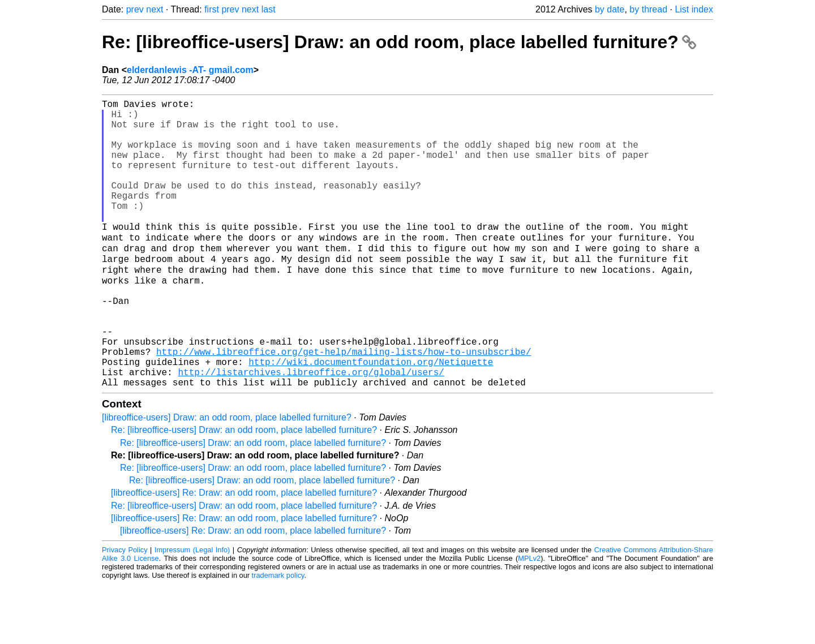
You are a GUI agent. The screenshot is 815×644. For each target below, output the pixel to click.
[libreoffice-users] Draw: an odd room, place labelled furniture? (227, 477)
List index (694, 9)
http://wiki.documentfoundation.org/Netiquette (371, 417)
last (269, 9)
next (155, 9)
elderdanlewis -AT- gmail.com (190, 70)
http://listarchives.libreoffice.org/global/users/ (311, 430)
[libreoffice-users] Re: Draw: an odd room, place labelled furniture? (244, 553)
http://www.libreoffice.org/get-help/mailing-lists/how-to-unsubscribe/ (344, 405)
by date (610, 9)
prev (135, 9)
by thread (648, 9)
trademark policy (278, 635)
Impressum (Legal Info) (192, 610)
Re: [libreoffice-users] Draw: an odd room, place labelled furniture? (399, 42)
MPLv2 (529, 618)
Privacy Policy (125, 610)
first (212, 9)
